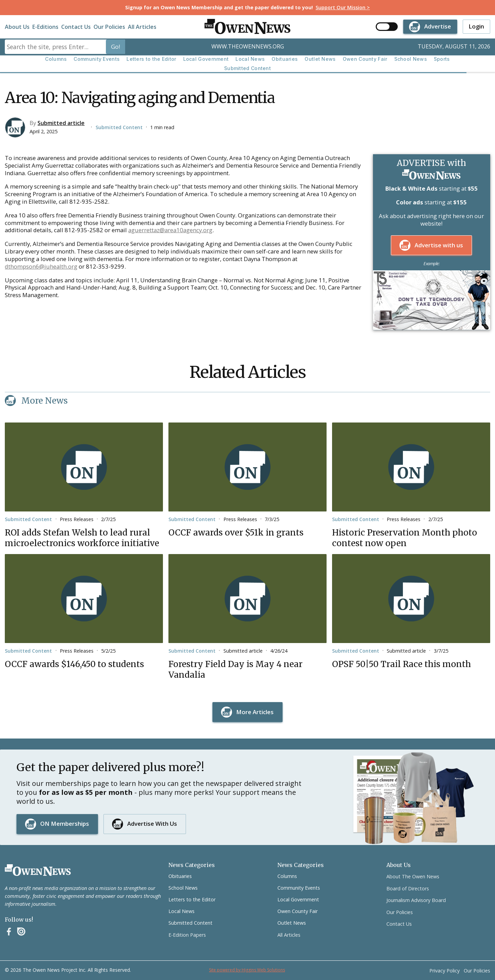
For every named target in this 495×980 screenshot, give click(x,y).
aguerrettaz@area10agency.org (170, 230)
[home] (247, 27)
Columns (56, 59)
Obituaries (285, 59)
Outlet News (320, 59)
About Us (17, 27)
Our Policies (109, 27)
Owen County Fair (365, 59)
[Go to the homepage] (38, 870)
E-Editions (45, 27)
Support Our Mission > (343, 7)
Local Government (206, 59)
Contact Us (76, 27)
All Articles (142, 27)
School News (411, 59)
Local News (250, 59)
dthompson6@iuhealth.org (41, 266)
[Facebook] (9, 932)
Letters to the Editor (151, 59)
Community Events (97, 59)
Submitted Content (247, 68)
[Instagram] (21, 932)
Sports (442, 59)
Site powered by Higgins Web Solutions (247, 970)
